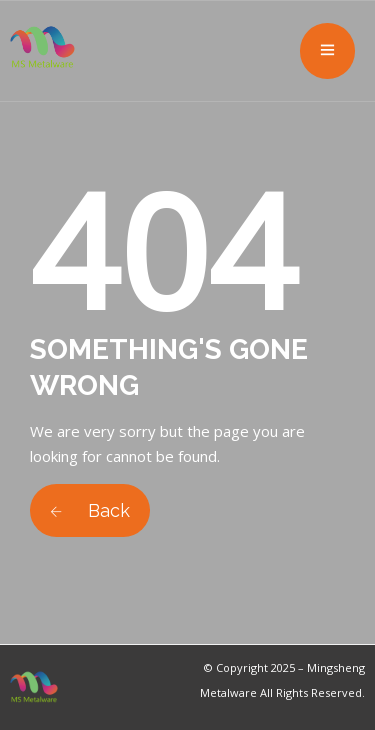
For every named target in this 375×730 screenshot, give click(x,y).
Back (90, 510)
